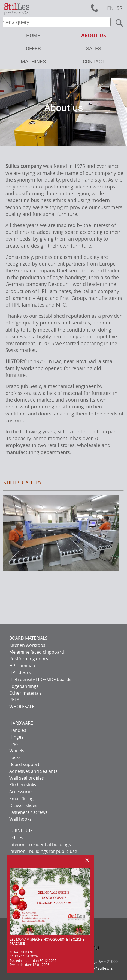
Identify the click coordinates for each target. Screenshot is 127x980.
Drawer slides (23, 805)
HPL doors (20, 672)
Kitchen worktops (27, 645)
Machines (33, 61)
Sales (94, 48)
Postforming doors (29, 659)
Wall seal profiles (27, 778)
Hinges (16, 737)
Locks (15, 757)
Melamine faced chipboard (37, 652)
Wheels (17, 751)
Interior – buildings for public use (43, 851)
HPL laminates (24, 666)
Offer (33, 48)
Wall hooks (20, 819)
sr (120, 8)
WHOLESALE (22, 707)
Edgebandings (24, 686)
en (110, 8)
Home (33, 35)
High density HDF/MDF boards (40, 679)
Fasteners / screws (28, 812)
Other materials (25, 693)
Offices (16, 837)
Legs (14, 744)
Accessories (21, 792)
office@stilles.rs (98, 968)
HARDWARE (21, 723)
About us (94, 35)
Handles (18, 730)
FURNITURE (21, 831)
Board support (24, 764)
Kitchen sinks (23, 785)
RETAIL (16, 700)
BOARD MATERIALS (28, 638)
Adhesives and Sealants (33, 771)
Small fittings (22, 799)
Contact (94, 61)
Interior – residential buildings (40, 844)
